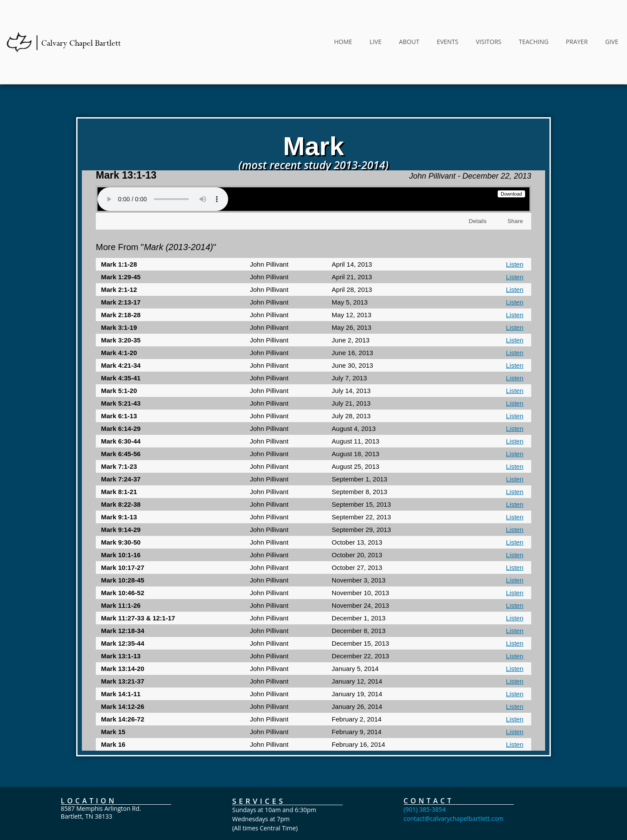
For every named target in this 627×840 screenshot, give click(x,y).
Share (515, 224)
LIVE (376, 42)
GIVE (612, 42)
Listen (515, 267)
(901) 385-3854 (425, 815)
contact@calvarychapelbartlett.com (454, 825)
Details (479, 224)
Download (511, 197)
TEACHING (533, 42)
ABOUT (409, 42)
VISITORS (489, 42)
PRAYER (577, 42)
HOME (343, 42)
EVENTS (448, 42)
